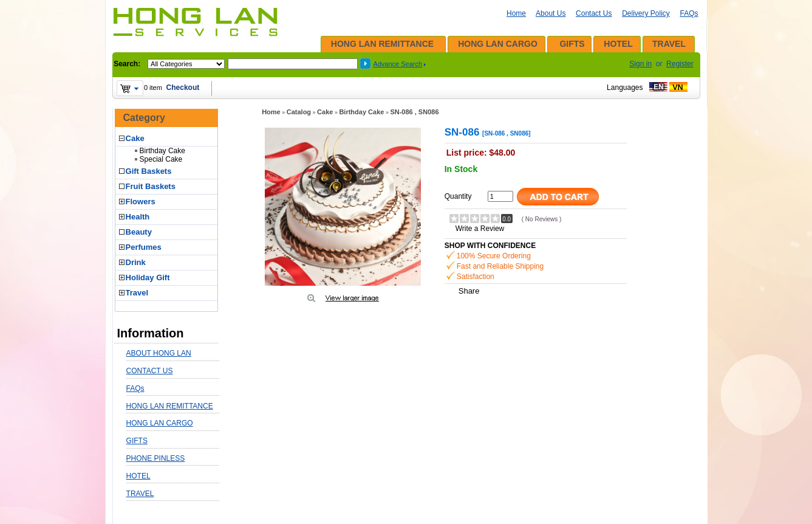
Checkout (183, 88)
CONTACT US (150, 371)
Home (516, 13)
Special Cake (161, 159)
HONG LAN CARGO (498, 44)
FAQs (689, 13)
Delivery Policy (646, 13)
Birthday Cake (162, 151)
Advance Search (397, 64)
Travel (137, 293)
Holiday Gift (148, 278)
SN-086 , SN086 (414, 112)
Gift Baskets (149, 171)
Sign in (640, 64)
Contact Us (594, 13)
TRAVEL (669, 44)
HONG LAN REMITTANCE (382, 44)
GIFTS (572, 44)
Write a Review (480, 229)
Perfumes (144, 247)
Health (138, 217)
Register (680, 64)
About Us (551, 13)
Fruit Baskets (151, 186)
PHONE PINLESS (156, 458)
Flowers (141, 202)
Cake (135, 138)
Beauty (139, 232)
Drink (136, 262)
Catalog (299, 112)
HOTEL (618, 44)
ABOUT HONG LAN (159, 353)
